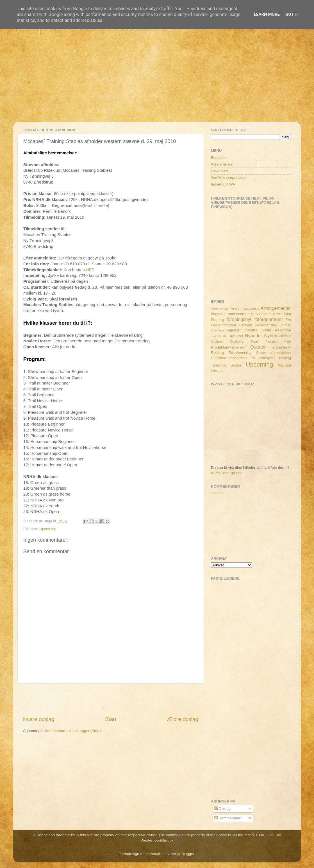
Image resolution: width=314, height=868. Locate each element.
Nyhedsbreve (278, 336)
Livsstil (265, 330)
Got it (292, 14)
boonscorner (238, 314)
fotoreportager (269, 319)
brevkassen (261, 314)
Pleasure (271, 342)
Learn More (267, 14)
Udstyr (236, 365)
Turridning (219, 365)
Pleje (287, 342)
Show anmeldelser (274, 353)
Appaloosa (251, 309)
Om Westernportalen (228, 178)
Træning (284, 358)
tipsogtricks (238, 358)
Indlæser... (220, 493)
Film (288, 314)
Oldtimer (217, 342)
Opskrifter (237, 342)
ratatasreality (281, 347)
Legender (234, 330)
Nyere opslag (39, 719)
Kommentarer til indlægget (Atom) (73, 731)
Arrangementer (276, 308)
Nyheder (253, 336)
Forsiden (218, 158)
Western (217, 371)
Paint (255, 341)
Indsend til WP (223, 184)
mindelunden (220, 336)
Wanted (285, 365)
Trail (253, 358)
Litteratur (250, 330)
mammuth (153, 854)
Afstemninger (220, 309)
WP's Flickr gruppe (227, 473)
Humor (285, 325)
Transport (267, 358)
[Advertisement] (157, 83)
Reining (217, 353)
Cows (277, 314)
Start (111, 719)
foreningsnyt (239, 319)
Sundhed (219, 358)
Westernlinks (222, 164)
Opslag (223, 809)
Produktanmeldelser (228, 347)
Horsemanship (266, 325)
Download (219, 171)
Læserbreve (282, 330)
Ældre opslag (183, 719)
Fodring (217, 320)
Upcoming (48, 529)
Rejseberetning (240, 353)
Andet (235, 308)
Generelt (245, 325)
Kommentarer (228, 818)
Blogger (188, 854)
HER (90, 270)
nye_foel (236, 336)
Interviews (218, 330)
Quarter (258, 347)
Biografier (218, 314)
